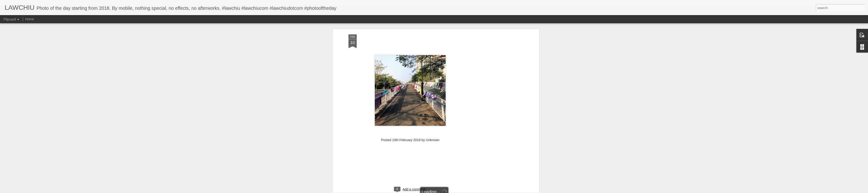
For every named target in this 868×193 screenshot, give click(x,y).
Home (29, 19)
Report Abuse (462, 190)
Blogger (449, 190)
